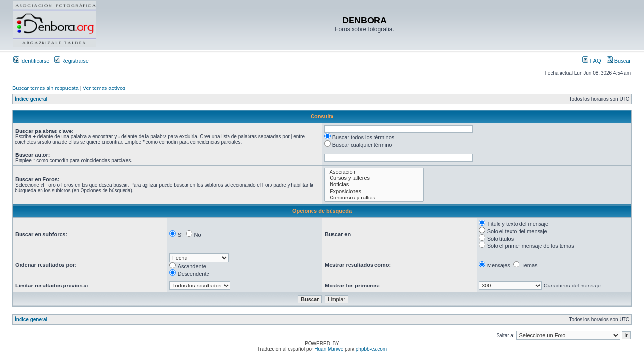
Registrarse (72, 61)
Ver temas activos (104, 88)
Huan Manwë (329, 349)
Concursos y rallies (374, 198)
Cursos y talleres (374, 178)
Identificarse (31, 61)
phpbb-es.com (371, 349)
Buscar (619, 61)
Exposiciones (374, 191)
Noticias (374, 185)
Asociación (374, 172)
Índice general (31, 99)
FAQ (592, 61)
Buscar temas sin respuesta (45, 88)
